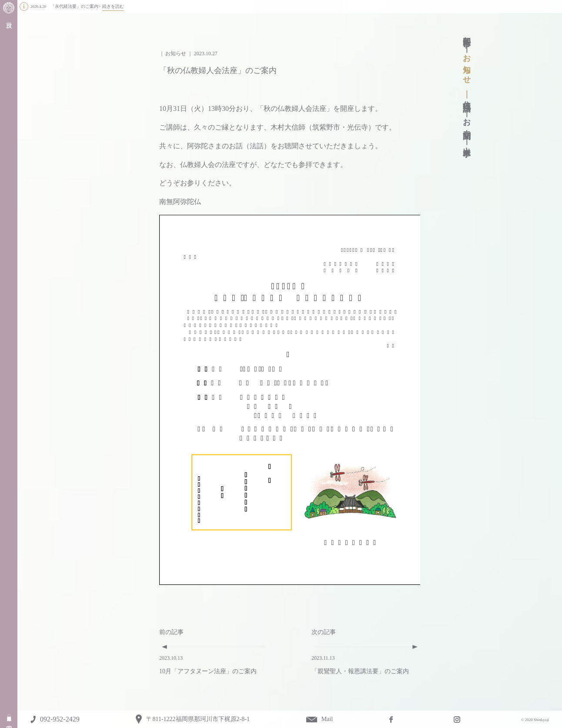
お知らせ (467, 65)
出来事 (467, 143)
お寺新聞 (467, 120)
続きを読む (113, 6)
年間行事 (467, 33)
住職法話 (467, 97)
